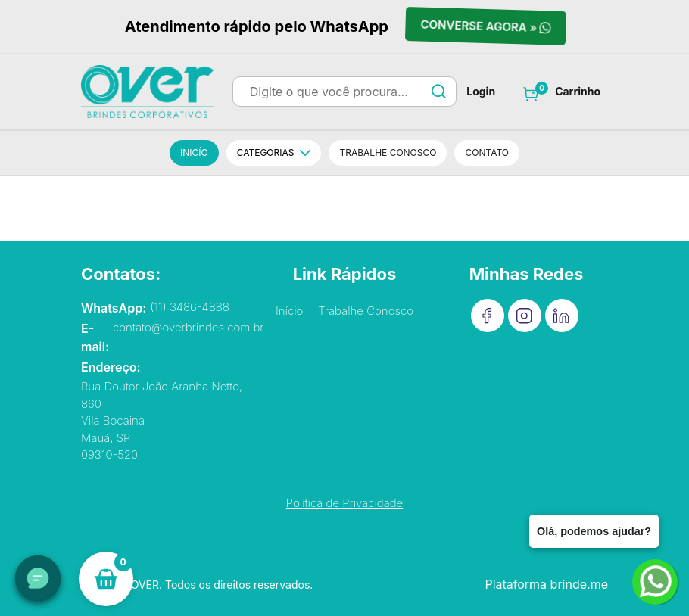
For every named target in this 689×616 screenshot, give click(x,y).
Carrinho (578, 92)
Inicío (194, 152)
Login (481, 92)
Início (289, 311)
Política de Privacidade (344, 503)
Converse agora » (486, 27)
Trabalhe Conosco (366, 311)
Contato (487, 152)
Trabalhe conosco (388, 152)
